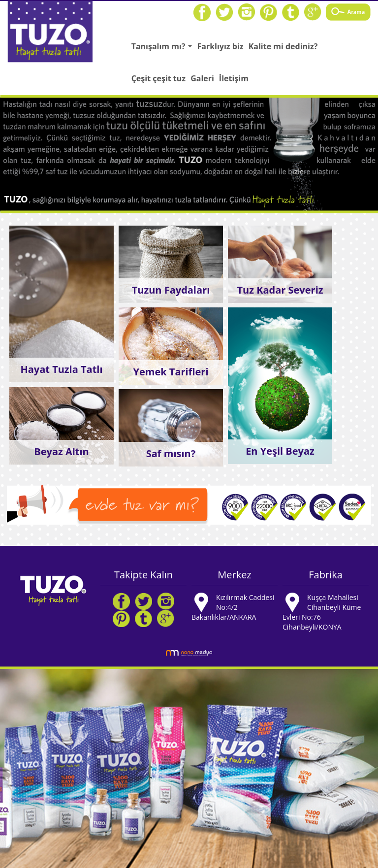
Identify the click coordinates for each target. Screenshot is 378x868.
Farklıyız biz (220, 46)
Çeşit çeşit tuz (158, 78)
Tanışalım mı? (163, 49)
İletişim (234, 78)
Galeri (202, 78)
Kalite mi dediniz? (283, 46)
